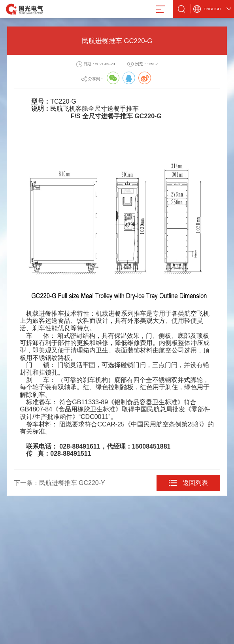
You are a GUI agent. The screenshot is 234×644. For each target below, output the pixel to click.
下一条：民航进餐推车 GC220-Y (59, 483)
